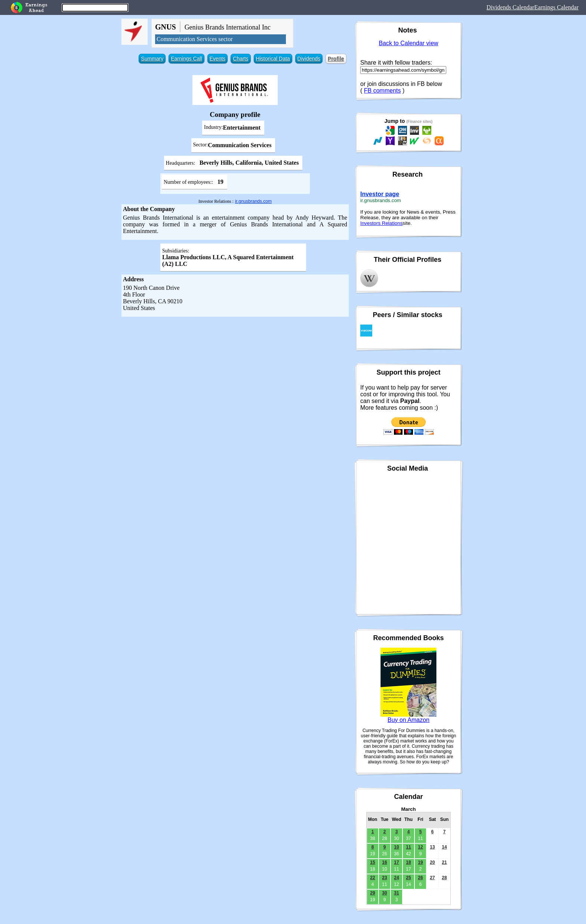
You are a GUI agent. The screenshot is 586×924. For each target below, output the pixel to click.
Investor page (380, 194)
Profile (336, 59)
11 (408, 847)
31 (396, 893)
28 (444, 878)
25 (408, 878)
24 (396, 878)
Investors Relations (381, 223)
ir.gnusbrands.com (253, 201)
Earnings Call (186, 59)
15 (372, 862)
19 (420, 862)
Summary (152, 59)
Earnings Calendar (556, 7)
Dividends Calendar (511, 7)
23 (384, 878)
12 (420, 847)
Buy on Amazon (408, 720)
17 (396, 862)
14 (444, 847)
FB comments (383, 91)
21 (444, 862)
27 (432, 878)
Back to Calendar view (408, 43)
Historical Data (273, 59)
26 (420, 878)
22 (372, 878)
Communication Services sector (195, 39)
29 (372, 893)
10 (396, 847)
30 (384, 893)
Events (218, 59)
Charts (240, 59)
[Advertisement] (235, 373)
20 (432, 862)
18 (408, 862)
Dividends (309, 59)
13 (432, 847)
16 (384, 862)
